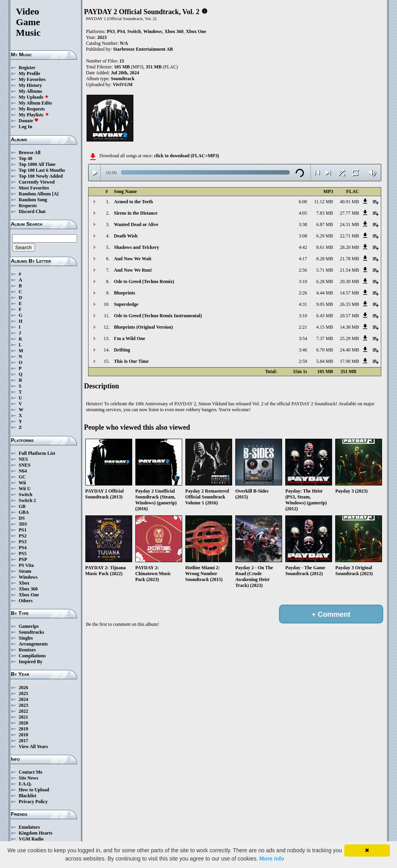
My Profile (30, 74)
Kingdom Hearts (36, 833)
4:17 (303, 259)
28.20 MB (350, 247)
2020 (24, 723)
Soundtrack (123, 79)
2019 (24, 729)
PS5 (23, 554)
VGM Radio (31, 839)
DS (22, 518)
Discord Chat (32, 211)
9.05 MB (325, 304)
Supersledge (126, 304)
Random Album (35, 194)
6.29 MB (325, 236)
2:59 (303, 361)
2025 (24, 693)
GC (22, 477)
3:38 (303, 224)
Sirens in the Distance (136, 213)
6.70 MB (325, 350)
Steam (25, 571)
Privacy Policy (33, 802)
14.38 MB (350, 327)
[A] (55, 194)
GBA (24, 512)
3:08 (303, 236)
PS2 (23, 536)
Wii (22, 483)
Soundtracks (32, 632)
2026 (24, 688)
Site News (29, 778)
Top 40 (26, 158)
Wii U (25, 489)
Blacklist (28, 796)
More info (272, 859)
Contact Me (31, 772)
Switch (26, 495)
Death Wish (126, 236)
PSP (23, 559)
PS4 (23, 548)
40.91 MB (350, 202)
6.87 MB (325, 224)
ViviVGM (123, 85)
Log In (26, 127)
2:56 (303, 270)
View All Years (33, 747)
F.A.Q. (25, 784)
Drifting (122, 350)
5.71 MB (325, 270)
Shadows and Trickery (137, 247)
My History (30, 85)
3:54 (303, 338)
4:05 (303, 213)
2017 (24, 741)
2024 (24, 699)
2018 (24, 735)
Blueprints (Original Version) (144, 327)
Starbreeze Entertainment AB (143, 49)
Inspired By (31, 662)
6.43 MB (325, 316)
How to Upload (34, 790)
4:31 (303, 304)
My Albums (31, 91)
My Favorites (32, 79)
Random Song (33, 200)
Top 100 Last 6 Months (42, 170)
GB (22, 506)
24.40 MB (350, 350)
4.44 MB (325, 293)
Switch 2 (28, 500)
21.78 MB (350, 259)
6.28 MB (325, 281)
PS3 (23, 542)
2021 (24, 717)
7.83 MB (325, 213)
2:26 (303, 293)
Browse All (30, 153)
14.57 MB (350, 293)
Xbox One (29, 595)
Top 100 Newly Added (41, 176)
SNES (25, 465)
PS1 (23, 530)
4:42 (303, 247)
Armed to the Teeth (134, 202)
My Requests (32, 109)
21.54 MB (350, 270)
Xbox (24, 583)
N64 (23, 471)
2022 (24, 711)
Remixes (27, 650)
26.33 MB (350, 304)
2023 (24, 705)
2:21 (303, 327)
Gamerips (29, 626)
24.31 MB (350, 224)
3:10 (303, 281)
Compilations (32, 656)
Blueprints (125, 293)
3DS (23, 524)
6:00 (303, 202)
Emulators (30, 827)
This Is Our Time (131, 361)
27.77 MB (350, 213)
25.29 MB (350, 338)
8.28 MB (325, 259)
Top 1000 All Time (37, 164)
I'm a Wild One (130, 338)
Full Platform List (37, 453)
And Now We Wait (133, 259)
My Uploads (34, 97)
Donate (29, 121)
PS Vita (26, 565)
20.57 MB (350, 316)
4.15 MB (325, 327)
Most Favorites (34, 188)
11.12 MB (323, 202)
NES (23, 459)
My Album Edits (36, 103)
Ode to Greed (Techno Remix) (144, 281)
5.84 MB (325, 361)
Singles (26, 638)
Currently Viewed (37, 182)
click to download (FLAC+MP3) (186, 156)
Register (27, 68)
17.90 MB (350, 361)
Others (26, 601)
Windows (28, 577)
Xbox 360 (28, 589)
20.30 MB (350, 281)
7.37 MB (325, 338)
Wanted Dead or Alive (136, 224)
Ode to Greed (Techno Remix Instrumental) (158, 316)
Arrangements (33, 644)
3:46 (303, 350)
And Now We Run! (133, 270)
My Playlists (34, 115)
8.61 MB (325, 247)
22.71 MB (350, 236)
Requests (28, 206)
